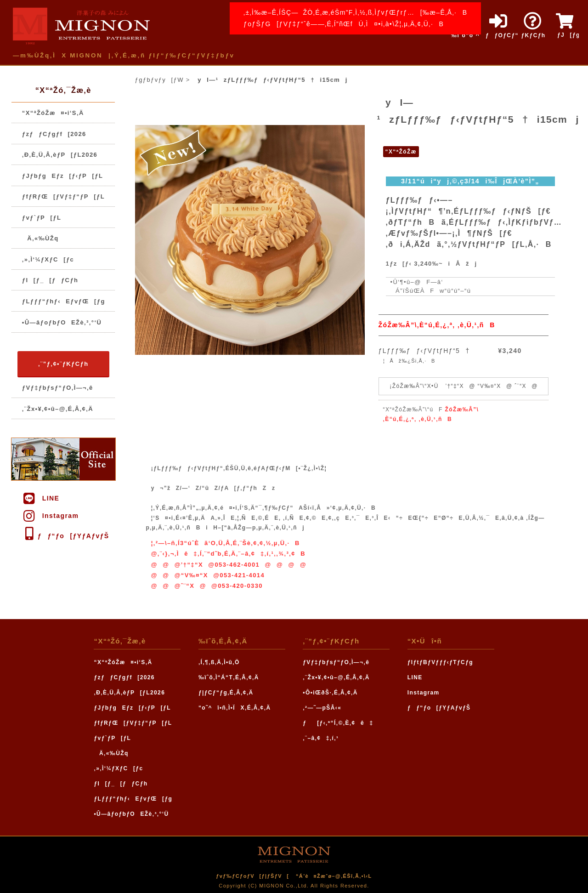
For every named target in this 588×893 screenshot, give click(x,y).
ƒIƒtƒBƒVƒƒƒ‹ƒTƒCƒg (440, 662)
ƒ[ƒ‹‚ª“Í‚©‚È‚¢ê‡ (338, 723)
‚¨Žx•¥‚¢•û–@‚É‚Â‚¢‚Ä (58, 409)
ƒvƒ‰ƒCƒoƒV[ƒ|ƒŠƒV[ (252, 876)
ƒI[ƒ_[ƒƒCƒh (50, 280)
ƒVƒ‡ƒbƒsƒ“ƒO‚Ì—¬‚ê (58, 388)
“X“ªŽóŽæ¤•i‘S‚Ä (53, 113)
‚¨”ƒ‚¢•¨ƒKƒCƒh (63, 364)
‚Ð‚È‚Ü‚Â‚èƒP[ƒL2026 (60, 155)
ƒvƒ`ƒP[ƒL (42, 218)
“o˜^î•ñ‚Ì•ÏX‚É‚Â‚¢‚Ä (235, 708)
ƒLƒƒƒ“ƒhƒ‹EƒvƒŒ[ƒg (64, 301)
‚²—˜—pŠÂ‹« (322, 708)
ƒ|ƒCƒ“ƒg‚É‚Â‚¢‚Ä (226, 693)
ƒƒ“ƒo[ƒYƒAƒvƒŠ (65, 536)
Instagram (50, 516)
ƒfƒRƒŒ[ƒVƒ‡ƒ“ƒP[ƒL (63, 196)
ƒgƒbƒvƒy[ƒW (159, 80)
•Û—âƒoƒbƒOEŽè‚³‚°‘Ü (62, 322)
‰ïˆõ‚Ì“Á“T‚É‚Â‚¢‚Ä (229, 677)
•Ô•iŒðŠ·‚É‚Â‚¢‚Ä (330, 693)
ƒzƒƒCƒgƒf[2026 (54, 134)
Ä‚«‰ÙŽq (40, 238)
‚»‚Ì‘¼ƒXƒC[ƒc (48, 259)
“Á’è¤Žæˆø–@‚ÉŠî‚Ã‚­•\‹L (334, 876)
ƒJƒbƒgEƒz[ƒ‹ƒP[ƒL (63, 176)
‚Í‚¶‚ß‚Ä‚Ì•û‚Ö (219, 662)
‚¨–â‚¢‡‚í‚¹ (321, 738)
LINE (41, 498)
